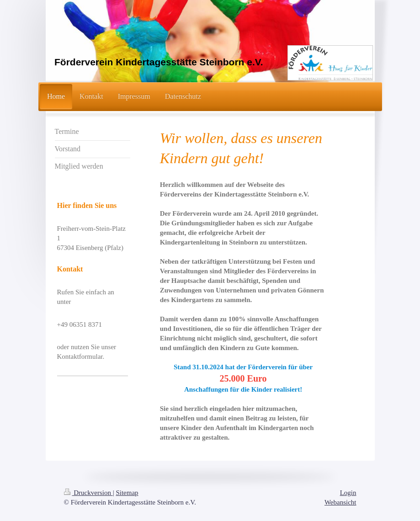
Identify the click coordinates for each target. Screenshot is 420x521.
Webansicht (340, 502)
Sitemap (127, 493)
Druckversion (88, 493)
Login (348, 493)
